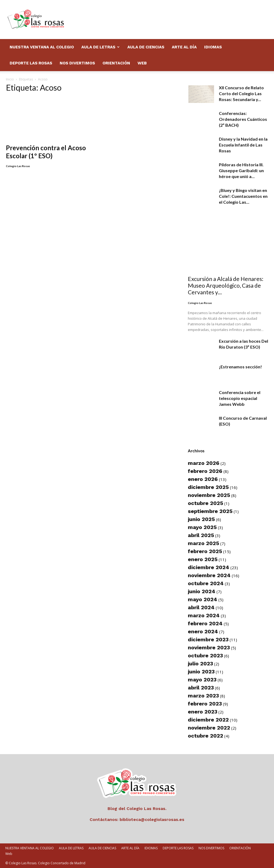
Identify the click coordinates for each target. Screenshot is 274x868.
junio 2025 (201, 519)
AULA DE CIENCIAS (146, 47)
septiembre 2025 (210, 511)
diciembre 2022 (208, 720)
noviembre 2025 (209, 495)
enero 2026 (203, 479)
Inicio (10, 79)
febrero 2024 (205, 623)
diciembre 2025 (208, 487)
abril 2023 (201, 688)
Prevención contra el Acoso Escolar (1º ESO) (46, 143)
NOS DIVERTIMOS (77, 63)
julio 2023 (200, 663)
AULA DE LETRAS (100, 47)
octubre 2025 (205, 503)
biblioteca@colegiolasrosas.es (152, 819)
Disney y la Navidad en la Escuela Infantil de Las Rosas (243, 145)
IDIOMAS (213, 47)
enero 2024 (203, 631)
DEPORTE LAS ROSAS (31, 63)
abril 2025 (201, 535)
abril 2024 (201, 607)
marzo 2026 (204, 463)
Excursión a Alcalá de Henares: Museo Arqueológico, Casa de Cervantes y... (226, 285)
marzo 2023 (203, 696)
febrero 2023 (205, 704)
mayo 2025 (202, 527)
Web (142, 63)
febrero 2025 (205, 551)
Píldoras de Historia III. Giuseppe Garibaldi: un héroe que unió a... (241, 170)
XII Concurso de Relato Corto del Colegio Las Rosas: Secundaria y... (241, 93)
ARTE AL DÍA (184, 47)
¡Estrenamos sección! (240, 367)
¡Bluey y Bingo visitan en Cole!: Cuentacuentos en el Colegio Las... (243, 196)
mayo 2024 (203, 599)
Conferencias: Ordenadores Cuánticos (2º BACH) (243, 119)
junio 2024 (202, 591)
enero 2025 (203, 559)
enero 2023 (203, 712)
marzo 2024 (204, 615)
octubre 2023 (205, 655)
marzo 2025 (203, 543)
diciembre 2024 (209, 567)
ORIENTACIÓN (116, 63)
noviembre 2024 (209, 575)
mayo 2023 (202, 680)
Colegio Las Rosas (18, 157)
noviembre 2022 (209, 728)
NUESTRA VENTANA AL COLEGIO (42, 47)
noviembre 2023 (209, 647)
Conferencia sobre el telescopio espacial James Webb (240, 398)
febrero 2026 (205, 471)
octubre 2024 (206, 583)
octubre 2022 (205, 736)
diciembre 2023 (208, 639)
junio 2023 (201, 672)
